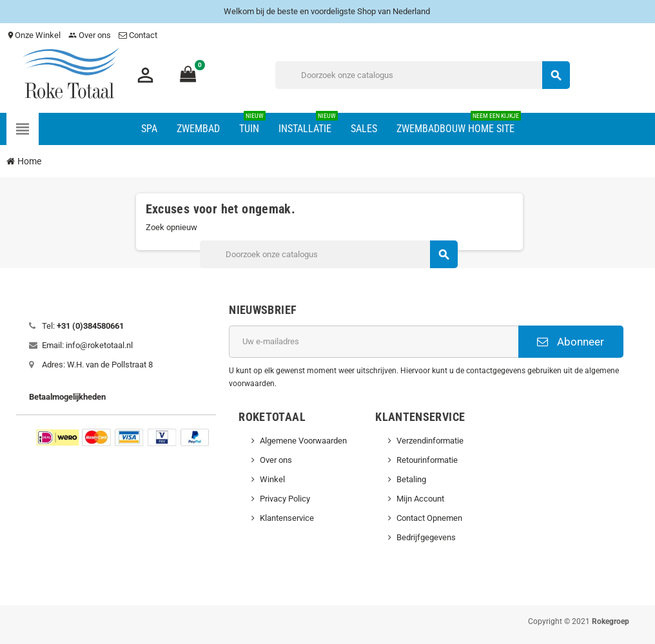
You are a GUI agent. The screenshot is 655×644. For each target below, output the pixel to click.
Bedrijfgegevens (426, 537)
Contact (139, 35)
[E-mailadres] (373, 342)
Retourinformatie (427, 460)
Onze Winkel (34, 35)
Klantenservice (287, 518)
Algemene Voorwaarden (303, 441)
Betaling (411, 479)
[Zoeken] (422, 75)
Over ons (90, 35)
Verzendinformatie (430, 441)
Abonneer (571, 342)
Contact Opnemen (429, 518)
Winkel (272, 479)
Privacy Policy (285, 499)
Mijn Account (420, 499)
